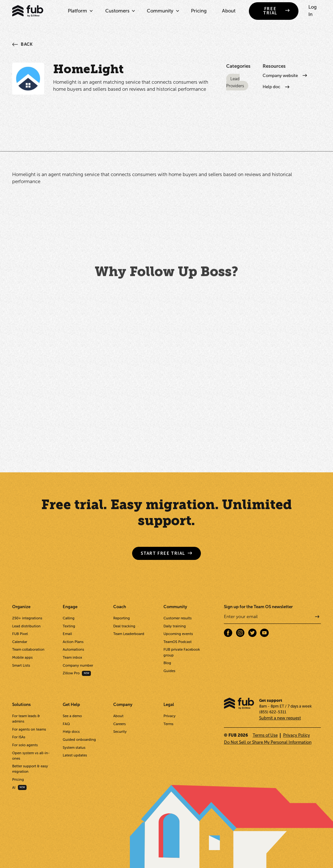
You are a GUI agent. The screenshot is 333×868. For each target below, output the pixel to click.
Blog (167, 663)
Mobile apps (22, 657)
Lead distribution (26, 626)
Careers (119, 724)
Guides (169, 671)
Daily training (175, 626)
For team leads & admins (26, 719)
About (229, 11)
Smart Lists (21, 665)
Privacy (170, 716)
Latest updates (75, 755)
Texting (69, 626)
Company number (78, 665)
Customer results (178, 618)
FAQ (66, 724)
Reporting (122, 618)
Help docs (71, 732)
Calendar (20, 642)
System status (74, 748)
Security (120, 732)
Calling (69, 618)
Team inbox (72, 657)
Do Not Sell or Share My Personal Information (268, 742)
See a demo (72, 716)
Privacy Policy (297, 735)
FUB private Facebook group (182, 652)
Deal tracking (124, 626)
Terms (168, 724)
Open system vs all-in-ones (31, 756)
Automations (73, 649)
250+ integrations (27, 618)
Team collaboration (28, 649)
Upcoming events (178, 634)
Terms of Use (265, 735)
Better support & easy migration (30, 769)
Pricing (199, 11)
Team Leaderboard (129, 634)
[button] (79, 11)
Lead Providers (235, 82)
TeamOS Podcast (178, 642)
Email (67, 634)
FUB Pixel (20, 634)
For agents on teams (29, 729)
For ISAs (19, 737)
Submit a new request (280, 718)
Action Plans (73, 642)
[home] (28, 11)
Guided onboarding (79, 740)
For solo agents (25, 745)
